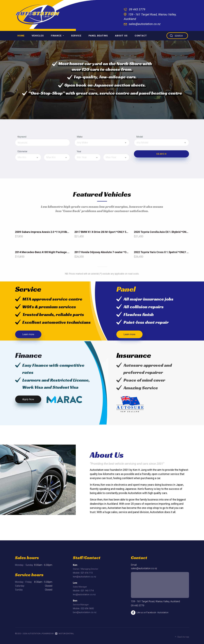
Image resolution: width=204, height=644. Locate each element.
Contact (141, 36)
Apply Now (29, 401)
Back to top (182, 635)
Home (21, 36)
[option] (102, 80)
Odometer (22, 151)
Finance (57, 36)
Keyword (22, 137)
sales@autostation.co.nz (145, 24)
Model (139, 137)
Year (79, 151)
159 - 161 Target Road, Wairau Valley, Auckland (155, 603)
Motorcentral (65, 635)
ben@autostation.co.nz (85, 614)
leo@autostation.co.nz (84, 596)
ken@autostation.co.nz (85, 578)
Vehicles (38, 36)
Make (80, 137)
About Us (121, 36)
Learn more (29, 335)
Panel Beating (98, 36)
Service (76, 36)
